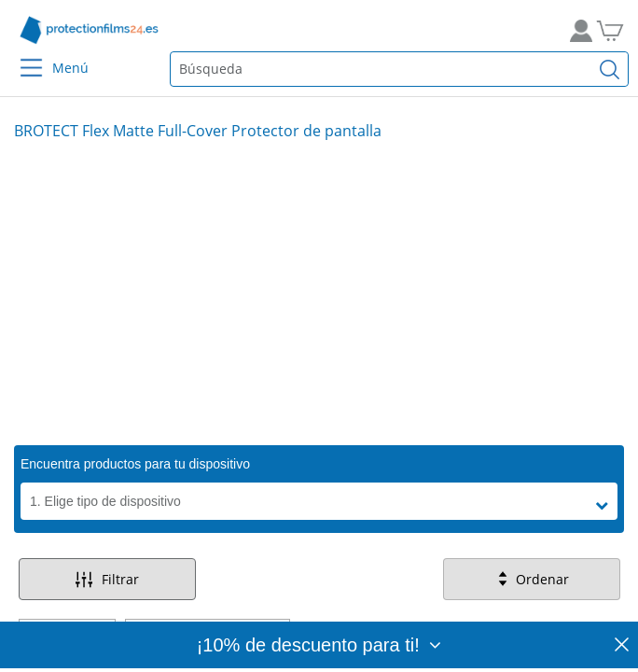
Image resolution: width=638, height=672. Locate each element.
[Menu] (20, 56)
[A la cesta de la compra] (617, 30)
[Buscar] (610, 69)
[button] (606, 506)
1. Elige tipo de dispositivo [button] (105, 501)
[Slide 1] (319, 293)
